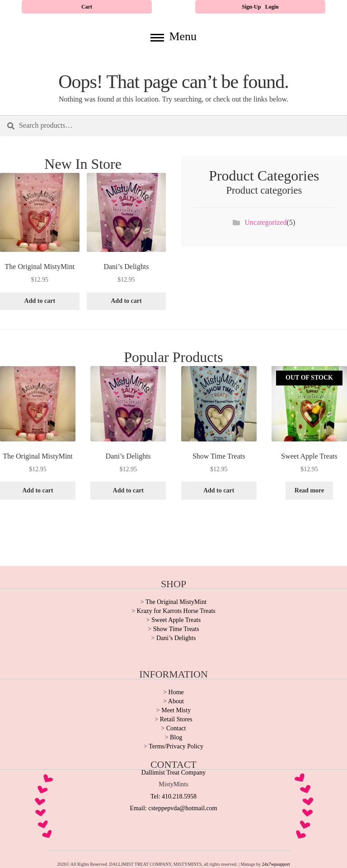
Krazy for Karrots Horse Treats (176, 611)
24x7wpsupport (276, 864)
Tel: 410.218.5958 (173, 796)
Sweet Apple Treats (176, 620)
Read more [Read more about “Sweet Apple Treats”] (309, 490)
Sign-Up (252, 7)
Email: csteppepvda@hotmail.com (173, 808)
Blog (176, 737)
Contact (176, 728)
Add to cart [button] (40, 301)
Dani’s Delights (176, 638)
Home (176, 692)
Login (272, 7)
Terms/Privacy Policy (176, 746)
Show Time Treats (176, 629)
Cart (87, 7)
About (176, 701)
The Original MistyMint (176, 602)
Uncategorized (265, 222)
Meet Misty (176, 710)
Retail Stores (176, 719)
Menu (173, 36)
